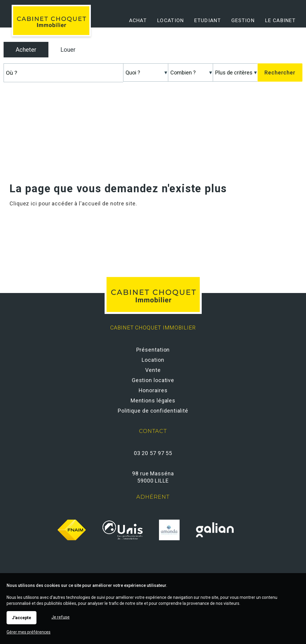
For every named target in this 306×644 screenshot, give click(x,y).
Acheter (26, 50)
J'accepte (22, 618)
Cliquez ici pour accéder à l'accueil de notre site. (73, 203)
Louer (68, 50)
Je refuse (61, 617)
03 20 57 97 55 (153, 453)
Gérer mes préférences (29, 632)
